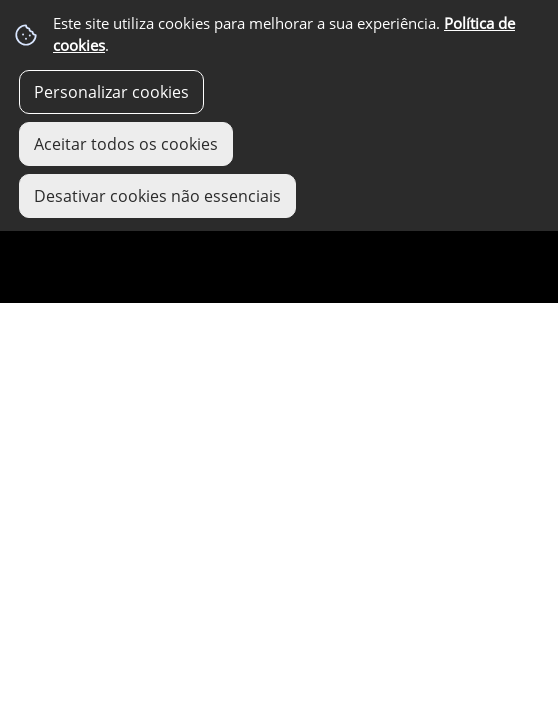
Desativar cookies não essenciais (157, 196)
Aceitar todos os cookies (126, 144)
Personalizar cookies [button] (111, 92)
